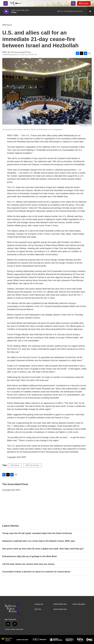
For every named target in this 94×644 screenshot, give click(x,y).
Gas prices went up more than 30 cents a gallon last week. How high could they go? (43, 549)
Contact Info (39, 604)
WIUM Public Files (60, 604)
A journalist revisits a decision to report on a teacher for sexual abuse (36, 572)
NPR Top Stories (32, 465)
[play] (6, 11)
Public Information (79, 604)
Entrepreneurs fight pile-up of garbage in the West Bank (30, 556)
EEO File (38, 609)
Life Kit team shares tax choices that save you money (28, 564)
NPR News (7, 25)
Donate (85, 3)
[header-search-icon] (73, 3)
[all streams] (91, 11)
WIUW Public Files (60, 609)
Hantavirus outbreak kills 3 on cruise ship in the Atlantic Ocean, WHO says (39, 541)
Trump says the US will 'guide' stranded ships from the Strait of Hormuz (37, 533)
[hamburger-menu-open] (6, 3)
